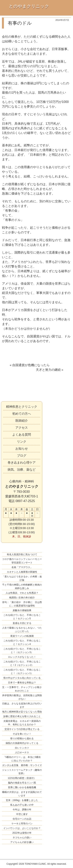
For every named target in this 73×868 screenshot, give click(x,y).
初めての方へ (22, 414)
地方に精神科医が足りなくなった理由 (22, 712)
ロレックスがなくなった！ (22, 657)
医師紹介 (22, 421)
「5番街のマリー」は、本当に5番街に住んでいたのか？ (22, 759)
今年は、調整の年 (22, 810)
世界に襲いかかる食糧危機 (22, 787)
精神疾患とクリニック (22, 407)
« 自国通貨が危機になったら (30, 365)
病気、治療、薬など (22, 470)
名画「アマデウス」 (22, 567)
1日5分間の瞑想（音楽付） (22, 778)
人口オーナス (22, 752)
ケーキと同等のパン (22, 824)
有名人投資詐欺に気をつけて (22, 554)
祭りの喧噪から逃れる (22, 739)
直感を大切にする (22, 623)
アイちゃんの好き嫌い (22, 842)
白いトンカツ (22, 748)
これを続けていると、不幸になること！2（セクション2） (22, 663)
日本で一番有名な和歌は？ (22, 683)
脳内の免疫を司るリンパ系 (22, 783)
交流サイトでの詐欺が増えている (22, 729)
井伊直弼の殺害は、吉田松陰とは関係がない (22, 697)
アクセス (22, 428)
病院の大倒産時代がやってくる (22, 743)
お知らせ (22, 449)
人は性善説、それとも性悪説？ (22, 593)
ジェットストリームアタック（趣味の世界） (22, 772)
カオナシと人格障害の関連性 (22, 572)
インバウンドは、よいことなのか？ (22, 828)
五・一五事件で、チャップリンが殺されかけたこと (22, 689)
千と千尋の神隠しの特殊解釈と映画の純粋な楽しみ (22, 586)
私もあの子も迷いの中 (22, 805)
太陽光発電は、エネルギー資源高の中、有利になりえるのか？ (22, 723)
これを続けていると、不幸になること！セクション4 (22, 642)
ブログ (22, 456)
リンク (22, 442)
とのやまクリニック (29, 6)
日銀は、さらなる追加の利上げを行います (22, 705)
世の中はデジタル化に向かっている (22, 678)
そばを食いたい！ (22, 734)
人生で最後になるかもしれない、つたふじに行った (22, 630)
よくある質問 (22, 435)
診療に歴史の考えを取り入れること (22, 716)
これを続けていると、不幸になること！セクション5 (22, 617)
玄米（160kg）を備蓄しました (22, 800)
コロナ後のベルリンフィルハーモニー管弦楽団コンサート (22, 561)
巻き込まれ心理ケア (22, 463)
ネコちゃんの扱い (22, 838)
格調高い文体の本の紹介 (22, 598)
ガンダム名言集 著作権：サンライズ (22, 765)
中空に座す (22, 814)
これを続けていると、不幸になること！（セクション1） (22, 672)
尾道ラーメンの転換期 (22, 636)
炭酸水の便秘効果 (22, 610)
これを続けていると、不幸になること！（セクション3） (22, 651)
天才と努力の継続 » (50, 370)
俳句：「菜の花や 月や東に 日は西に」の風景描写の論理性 (22, 604)
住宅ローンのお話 (22, 819)
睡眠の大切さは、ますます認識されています (22, 794)
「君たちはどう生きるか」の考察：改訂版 (22, 578)
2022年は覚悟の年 (22, 833)
